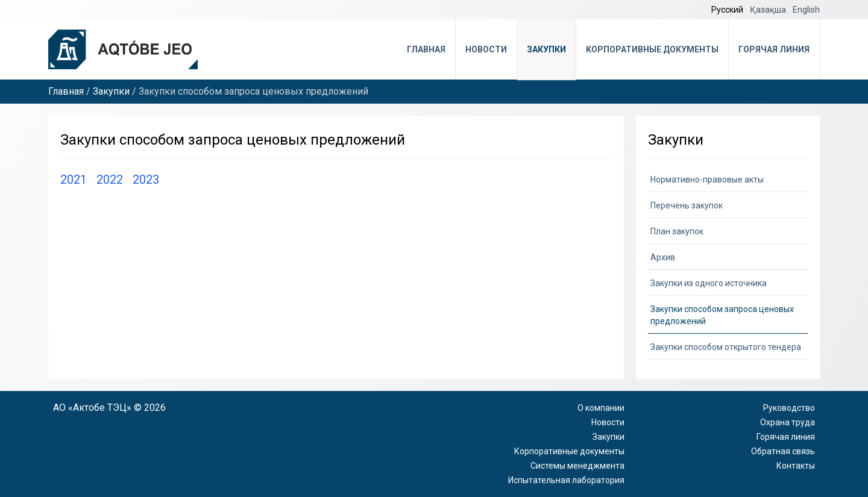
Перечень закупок (687, 205)
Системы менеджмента (577, 466)
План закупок (677, 231)
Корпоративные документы (652, 49)
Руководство (789, 408)
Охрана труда (788, 422)
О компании (601, 408)
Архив (663, 257)
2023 (146, 180)
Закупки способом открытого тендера (726, 347)
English (806, 10)
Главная (426, 49)
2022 (110, 180)
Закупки (546, 49)
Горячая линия (774, 49)
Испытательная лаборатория (566, 480)
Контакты (796, 466)
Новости (486, 49)
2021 (74, 180)
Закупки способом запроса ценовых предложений (722, 315)
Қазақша (769, 10)
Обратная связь (783, 451)
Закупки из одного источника (709, 283)
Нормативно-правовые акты (707, 180)
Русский (728, 10)
